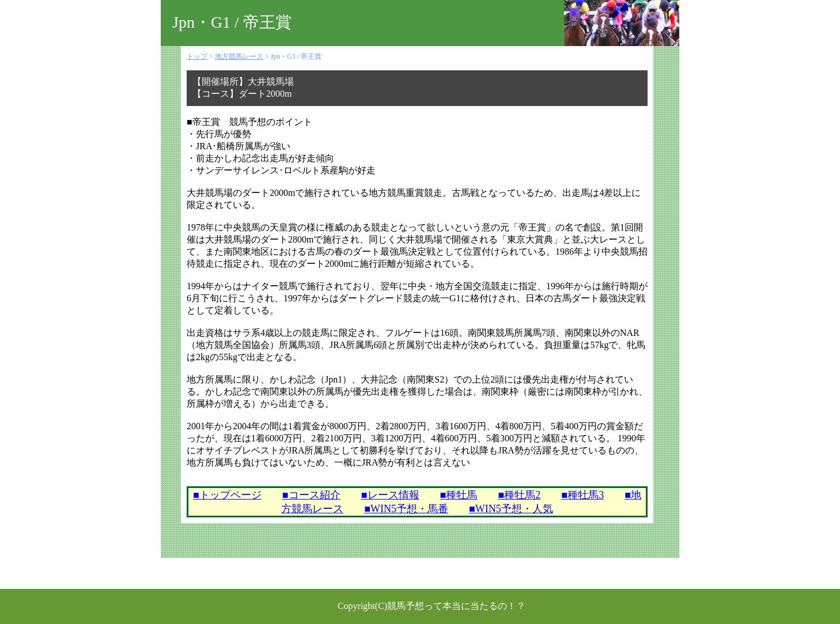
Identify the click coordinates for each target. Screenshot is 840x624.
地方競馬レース (239, 56)
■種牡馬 (459, 495)
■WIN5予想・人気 (511, 509)
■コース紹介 (311, 495)
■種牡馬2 (519, 495)
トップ (197, 56)
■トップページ (227, 495)
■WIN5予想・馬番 (406, 509)
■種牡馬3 (582, 495)
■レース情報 (390, 495)
